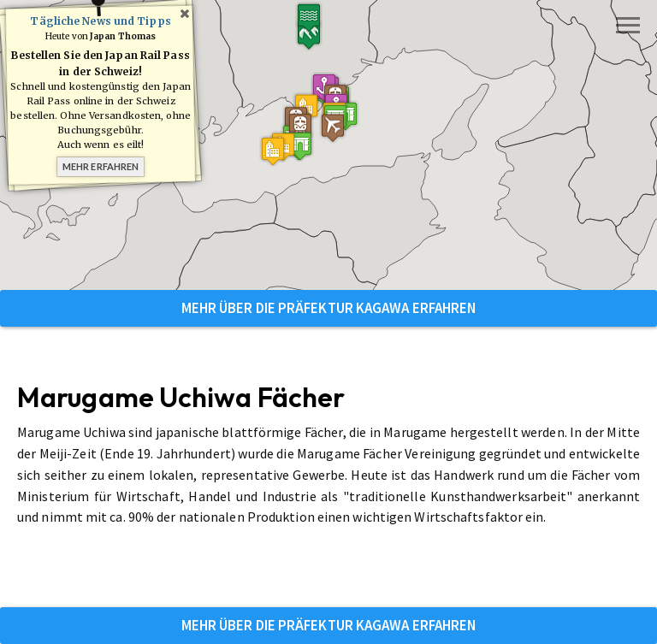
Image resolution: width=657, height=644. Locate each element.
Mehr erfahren (101, 166)
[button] (335, 118)
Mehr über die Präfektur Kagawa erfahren (329, 308)
